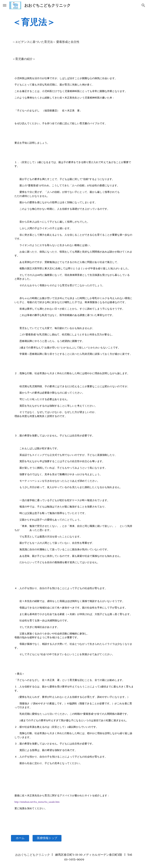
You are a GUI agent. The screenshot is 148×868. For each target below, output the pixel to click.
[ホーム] (20, 838)
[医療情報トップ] (47, 838)
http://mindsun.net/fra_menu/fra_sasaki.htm (37, 802)
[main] (74, 22)
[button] (5, 5)
